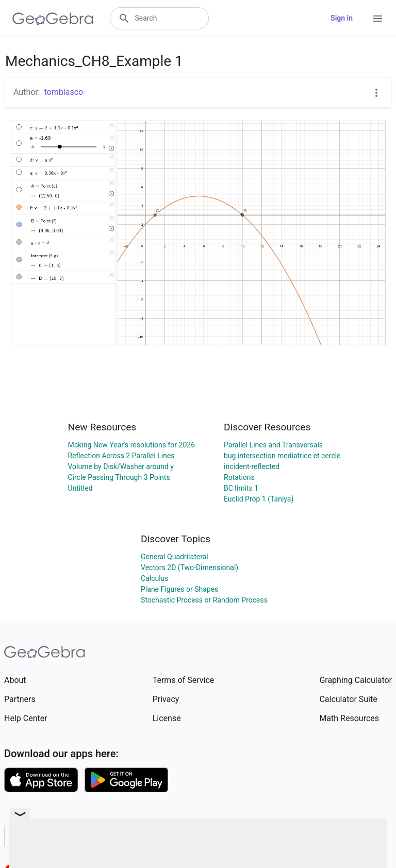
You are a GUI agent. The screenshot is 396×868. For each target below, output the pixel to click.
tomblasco (64, 92)
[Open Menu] (377, 19)
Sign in (342, 18)
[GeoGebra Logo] (53, 19)
